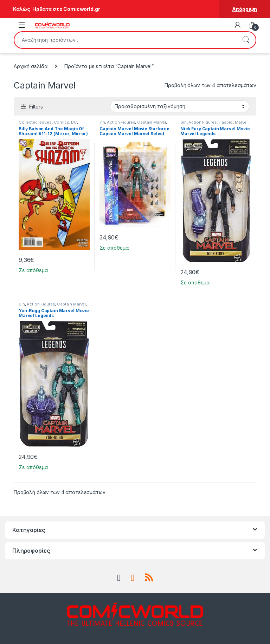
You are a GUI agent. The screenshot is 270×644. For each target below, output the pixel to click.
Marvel (241, 122)
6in (184, 122)
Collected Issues (35, 122)
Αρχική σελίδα (31, 66)
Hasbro (226, 122)
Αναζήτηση (246, 40)
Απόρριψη (245, 9)
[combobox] (125, 40)
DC (74, 122)
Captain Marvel (152, 122)
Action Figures (121, 122)
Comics (62, 122)
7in (102, 122)
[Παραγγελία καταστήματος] (180, 106)
